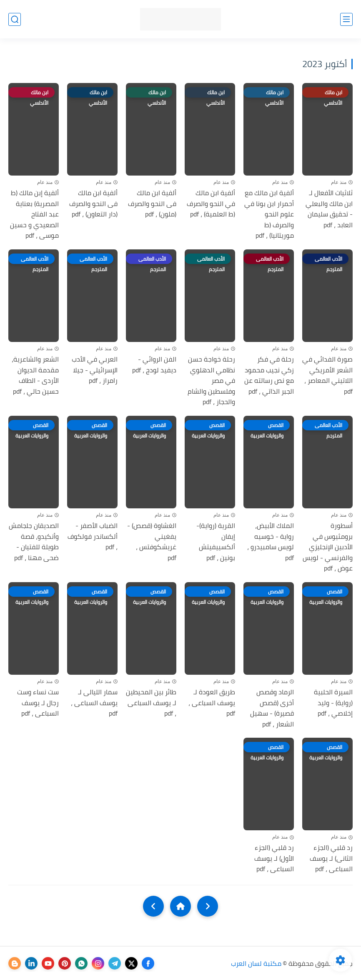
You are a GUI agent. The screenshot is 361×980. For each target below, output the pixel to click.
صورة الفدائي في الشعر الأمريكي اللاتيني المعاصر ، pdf (327, 375)
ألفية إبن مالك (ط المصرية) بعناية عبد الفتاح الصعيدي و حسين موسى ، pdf (34, 214)
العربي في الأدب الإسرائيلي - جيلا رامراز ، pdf (95, 370)
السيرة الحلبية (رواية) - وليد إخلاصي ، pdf (333, 703)
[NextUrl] (153, 906)
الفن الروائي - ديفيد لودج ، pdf (154, 365)
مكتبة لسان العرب (256, 963)
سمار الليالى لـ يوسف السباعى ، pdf (94, 703)
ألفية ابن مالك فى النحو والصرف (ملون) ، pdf (152, 204)
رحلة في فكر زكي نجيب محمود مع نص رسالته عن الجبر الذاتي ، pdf (269, 375)
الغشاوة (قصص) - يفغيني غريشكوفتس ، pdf (152, 542)
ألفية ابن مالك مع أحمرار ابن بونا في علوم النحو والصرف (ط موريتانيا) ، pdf (269, 214)
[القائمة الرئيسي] (346, 19)
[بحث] (15, 19)
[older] (208, 906)
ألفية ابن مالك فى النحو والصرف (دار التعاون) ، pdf (93, 204)
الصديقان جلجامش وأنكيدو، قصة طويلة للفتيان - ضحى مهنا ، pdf (34, 542)
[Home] (180, 906)
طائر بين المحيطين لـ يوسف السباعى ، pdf (151, 703)
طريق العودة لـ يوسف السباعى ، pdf (212, 703)
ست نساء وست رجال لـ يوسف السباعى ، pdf (38, 703)
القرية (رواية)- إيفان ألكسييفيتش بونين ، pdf (216, 542)
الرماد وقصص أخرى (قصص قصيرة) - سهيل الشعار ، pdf (272, 708)
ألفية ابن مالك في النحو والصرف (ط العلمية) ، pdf (211, 204)
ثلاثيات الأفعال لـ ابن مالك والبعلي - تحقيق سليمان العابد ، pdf (329, 209)
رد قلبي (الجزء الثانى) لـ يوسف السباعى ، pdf (331, 858)
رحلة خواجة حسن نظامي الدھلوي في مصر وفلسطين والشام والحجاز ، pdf (211, 381)
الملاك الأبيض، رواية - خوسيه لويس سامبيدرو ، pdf (271, 542)
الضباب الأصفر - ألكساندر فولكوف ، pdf (93, 536)
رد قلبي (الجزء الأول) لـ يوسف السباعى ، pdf (274, 858)
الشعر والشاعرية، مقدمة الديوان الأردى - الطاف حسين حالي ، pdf (35, 375)
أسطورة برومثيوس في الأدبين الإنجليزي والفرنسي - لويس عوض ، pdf (328, 547)
